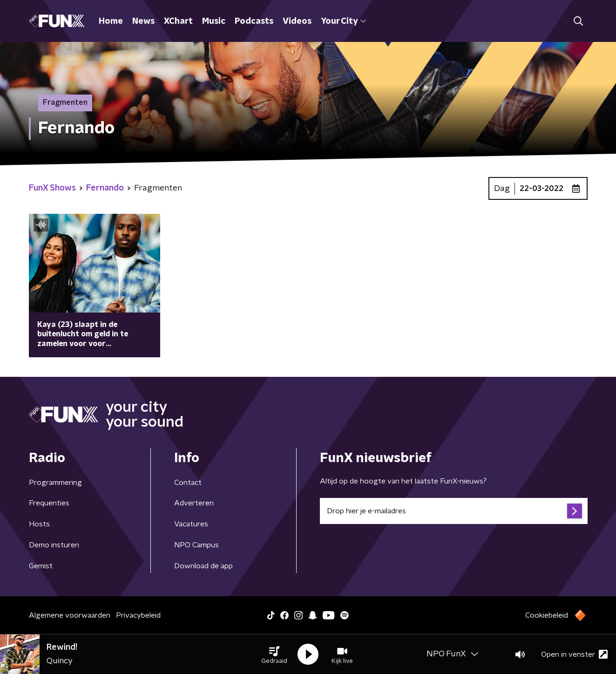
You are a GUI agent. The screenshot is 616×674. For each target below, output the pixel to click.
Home (111, 21)
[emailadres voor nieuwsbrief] (454, 511)
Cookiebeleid (547, 615)
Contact (188, 483)
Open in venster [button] (574, 654)
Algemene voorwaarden (70, 615)
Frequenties (49, 503)
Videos (297, 21)
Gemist (41, 566)
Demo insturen (54, 545)
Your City (343, 21)
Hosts (39, 524)
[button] (274, 654)
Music (214, 21)
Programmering (55, 483)
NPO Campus (196, 545)
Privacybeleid (138, 615)
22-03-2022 (542, 189)
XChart (178, 21)
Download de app (203, 566)
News (143, 21)
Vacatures (191, 524)
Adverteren (194, 503)
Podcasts (254, 21)
